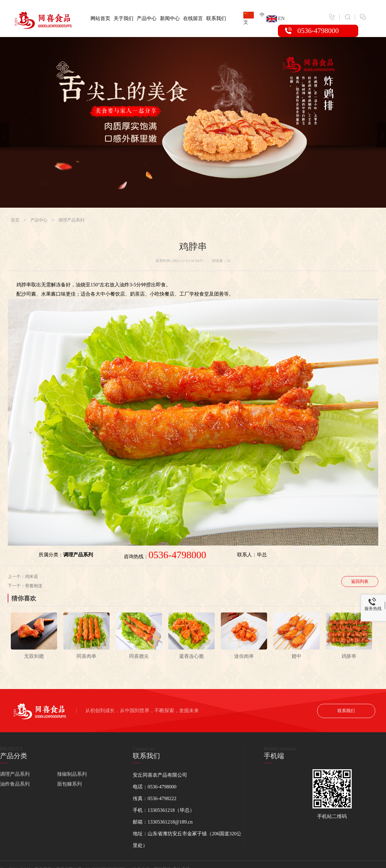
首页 (15, 220)
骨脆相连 (34, 586)
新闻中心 (170, 18)
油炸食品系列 (15, 784)
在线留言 (193, 18)
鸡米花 (31, 577)
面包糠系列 (69, 784)
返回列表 (360, 581)
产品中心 (147, 18)
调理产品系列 (71, 220)
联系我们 (216, 18)
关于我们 (124, 18)
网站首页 (100, 18)
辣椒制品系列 (72, 774)
